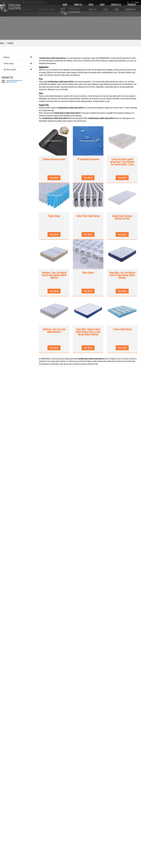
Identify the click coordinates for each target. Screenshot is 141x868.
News (91, 5)
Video (102, 5)
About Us (78, 5)
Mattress (7, 57)
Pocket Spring (9, 63)
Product (10, 43)
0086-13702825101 (12, 82)
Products (132, 5)
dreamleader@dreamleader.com (14, 80)
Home (65, 5)
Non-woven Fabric (10, 70)
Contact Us (116, 5)
